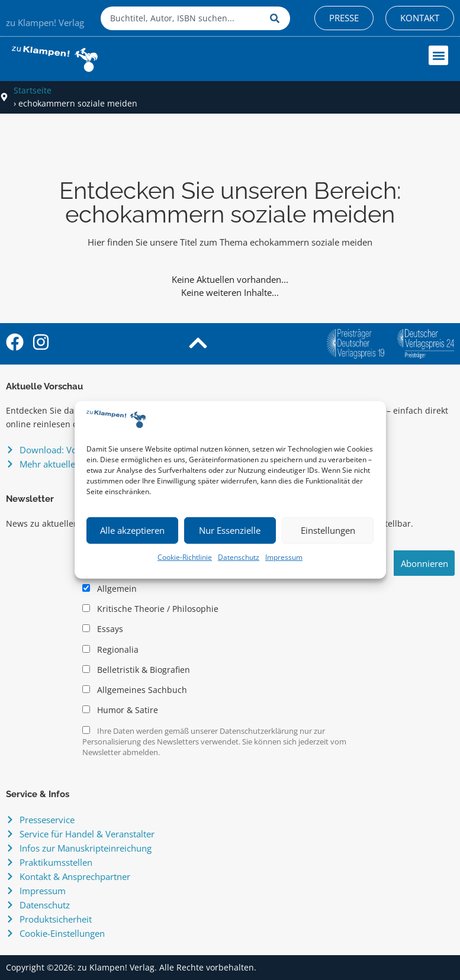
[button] (438, 55)
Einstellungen (328, 530)
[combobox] (182, 18)
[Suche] (277, 18)
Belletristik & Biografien (136, 670)
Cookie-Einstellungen (62, 933)
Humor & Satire (120, 710)
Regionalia (110, 650)
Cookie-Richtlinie (185, 557)
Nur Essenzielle (230, 530)
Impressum (284, 557)
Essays (103, 629)
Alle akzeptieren (132, 530)
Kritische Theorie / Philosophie (150, 609)
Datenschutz (239, 557)
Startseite (33, 90)
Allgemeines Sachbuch (135, 690)
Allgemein (110, 589)
